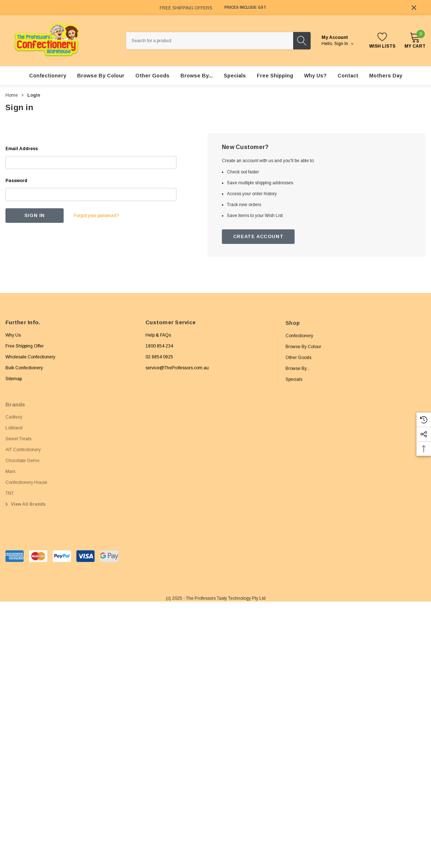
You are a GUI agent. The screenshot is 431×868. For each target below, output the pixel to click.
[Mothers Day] (386, 76)
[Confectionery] (48, 76)
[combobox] (210, 41)
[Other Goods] (152, 76)
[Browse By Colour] (101, 76)
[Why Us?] (315, 76)
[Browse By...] (197, 76)
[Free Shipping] (275, 76)
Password (16, 181)
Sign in (344, 44)
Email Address (22, 149)
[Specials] (235, 76)
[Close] (414, 8)
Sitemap (14, 383)
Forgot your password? (96, 216)
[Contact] (348, 76)
